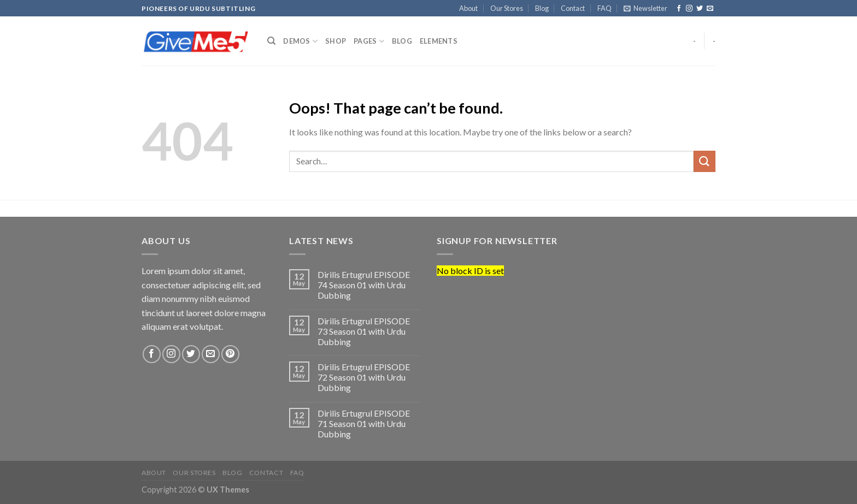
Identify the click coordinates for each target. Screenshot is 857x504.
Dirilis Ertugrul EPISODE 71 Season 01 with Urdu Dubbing (364, 423)
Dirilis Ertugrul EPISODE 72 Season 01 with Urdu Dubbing (364, 377)
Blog (542, 8)
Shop (336, 41)
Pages (369, 41)
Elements (439, 41)
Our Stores (507, 8)
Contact (573, 8)
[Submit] (705, 161)
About (468, 8)
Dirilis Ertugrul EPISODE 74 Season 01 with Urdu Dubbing (364, 285)
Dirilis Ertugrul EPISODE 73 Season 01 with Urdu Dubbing (364, 331)
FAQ (604, 8)
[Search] (271, 41)
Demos (300, 41)
